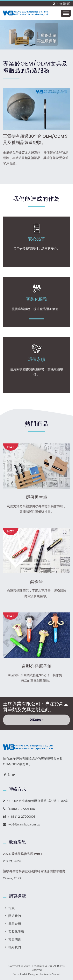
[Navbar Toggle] (66, 13)
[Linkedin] (14, 775)
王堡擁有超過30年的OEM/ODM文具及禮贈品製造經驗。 (36, 139)
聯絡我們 (15, 947)
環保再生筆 (37, 497)
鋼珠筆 (37, 582)
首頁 (11, 908)
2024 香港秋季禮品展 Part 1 (23, 854)
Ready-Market (52, 974)
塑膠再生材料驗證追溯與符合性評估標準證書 (34, 871)
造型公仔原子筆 (37, 666)
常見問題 (15, 939)
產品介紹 (15, 924)
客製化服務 (37, 299)
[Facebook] (5, 775)
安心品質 (37, 239)
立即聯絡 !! (36, 720)
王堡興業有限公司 (42, 966)
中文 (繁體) (64, 4)
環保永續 (37, 360)
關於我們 (15, 916)
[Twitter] (9, 775)
